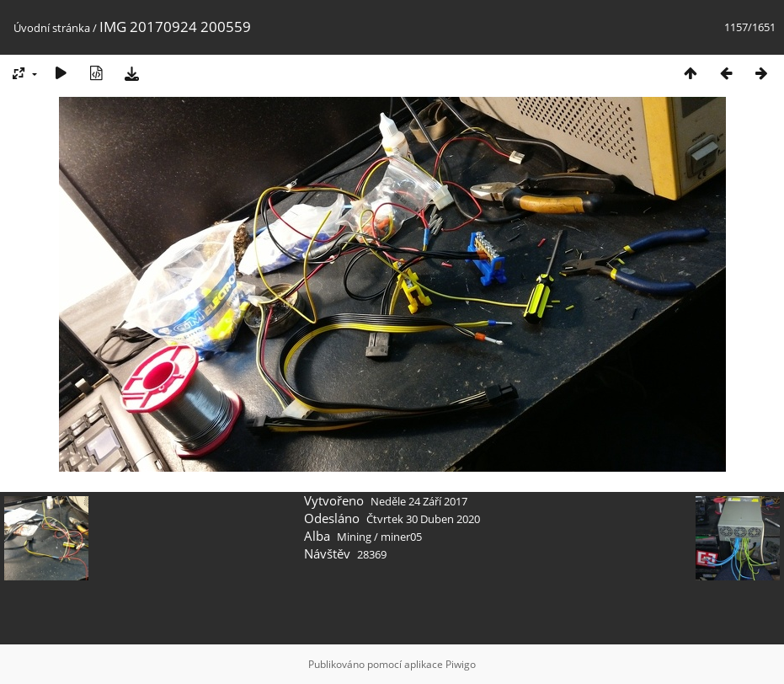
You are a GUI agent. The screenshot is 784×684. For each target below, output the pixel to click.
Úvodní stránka (52, 28)
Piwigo (461, 664)
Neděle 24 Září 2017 (419, 501)
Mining (354, 537)
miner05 (401, 537)
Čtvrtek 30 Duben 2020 (423, 519)
